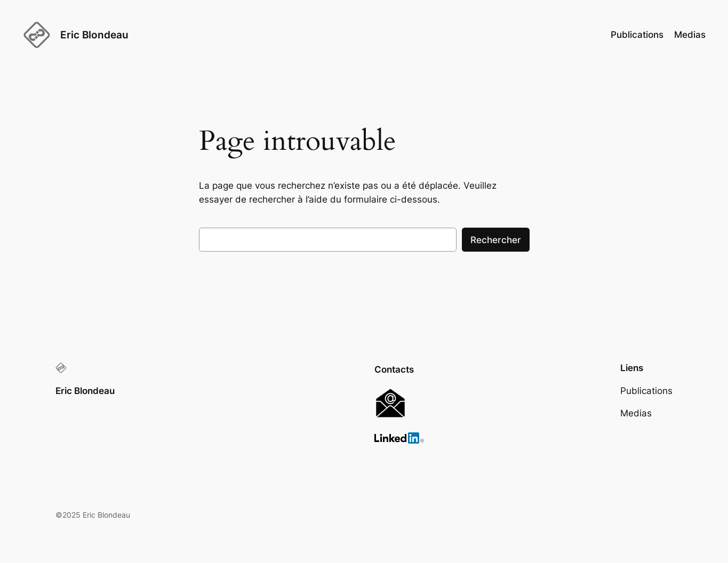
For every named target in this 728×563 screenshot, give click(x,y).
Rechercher (496, 240)
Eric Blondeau (94, 35)
